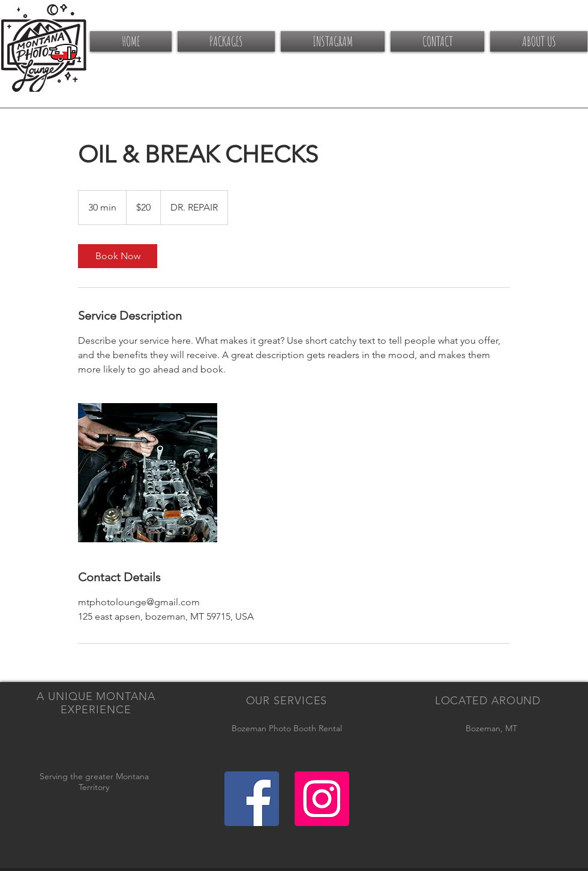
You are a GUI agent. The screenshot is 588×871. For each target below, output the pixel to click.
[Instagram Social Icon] (322, 799)
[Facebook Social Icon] (252, 799)
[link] (118, 256)
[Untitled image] (148, 473)
